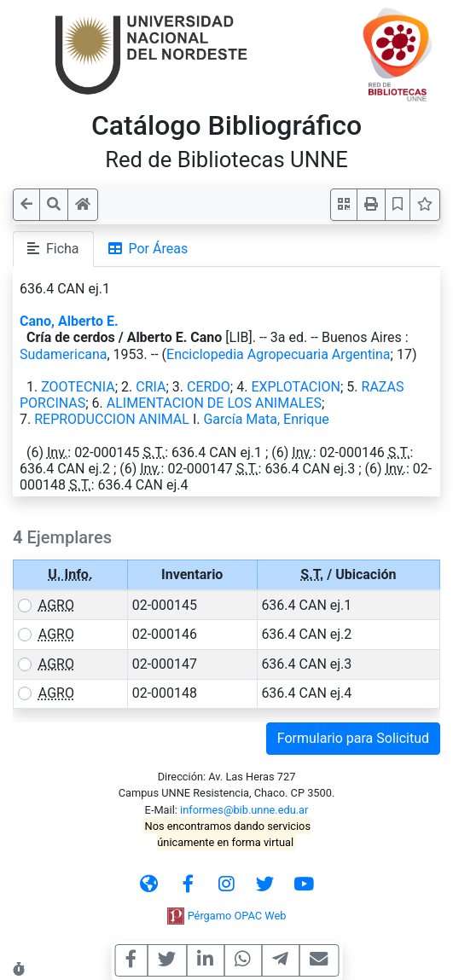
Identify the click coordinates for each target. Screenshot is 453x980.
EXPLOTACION (296, 387)
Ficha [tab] (53, 249)
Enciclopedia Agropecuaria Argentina (278, 354)
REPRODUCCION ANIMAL (112, 419)
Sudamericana (64, 354)
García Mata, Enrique (266, 419)
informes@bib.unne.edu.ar (244, 810)
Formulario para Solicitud (353, 738)
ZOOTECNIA (78, 387)
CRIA (151, 387)
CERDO (209, 387)
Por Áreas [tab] (148, 249)
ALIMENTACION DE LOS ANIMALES (214, 403)
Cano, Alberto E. (69, 321)
